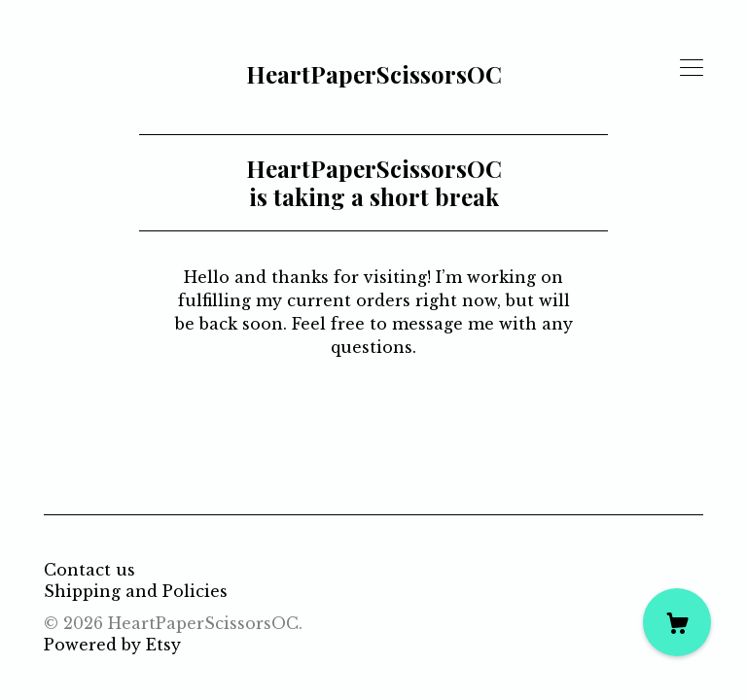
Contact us (89, 570)
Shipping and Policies (136, 591)
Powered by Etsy (112, 645)
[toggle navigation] (692, 68)
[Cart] (677, 622)
